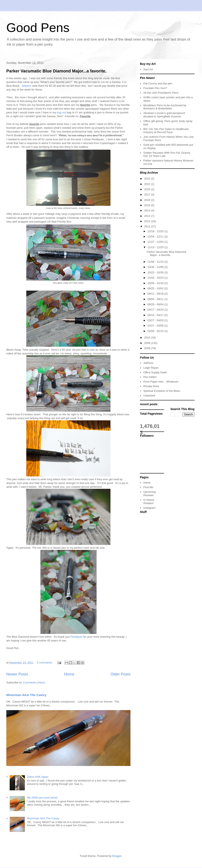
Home (69, 674)
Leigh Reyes (151, 368)
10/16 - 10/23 (156, 278)
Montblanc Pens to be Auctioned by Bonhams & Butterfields (165, 107)
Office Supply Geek (155, 372)
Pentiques (77, 637)
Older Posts (120, 674)
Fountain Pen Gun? (155, 88)
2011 (148, 226)
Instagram (149, 508)
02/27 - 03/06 (156, 326)
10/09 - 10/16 (156, 283)
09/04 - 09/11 (156, 299)
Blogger (117, 856)
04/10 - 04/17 (156, 315)
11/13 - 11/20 (156, 247)
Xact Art (148, 69)
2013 (148, 216)
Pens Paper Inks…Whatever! (161, 382)
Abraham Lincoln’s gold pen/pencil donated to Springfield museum (164, 115)
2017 (148, 195)
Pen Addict (150, 377)
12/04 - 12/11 (156, 237)
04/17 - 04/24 (156, 310)
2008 (148, 348)
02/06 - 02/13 (156, 331)
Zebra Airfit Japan (38, 777)
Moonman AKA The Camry (26, 695)
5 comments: (45, 663)
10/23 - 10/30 (156, 272)
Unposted (149, 395)
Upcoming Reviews (150, 494)
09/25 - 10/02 (156, 288)
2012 (148, 221)
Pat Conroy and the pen (158, 83)
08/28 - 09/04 (156, 304)
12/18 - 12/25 (156, 231)
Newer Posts (17, 674)
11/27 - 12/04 (156, 242)
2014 (148, 210)
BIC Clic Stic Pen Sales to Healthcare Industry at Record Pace (166, 131)
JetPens (148, 363)
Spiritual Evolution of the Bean (162, 391)
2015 (148, 205)
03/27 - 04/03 (156, 320)
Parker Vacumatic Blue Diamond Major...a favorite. (56, 71)
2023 (148, 179)
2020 (148, 189)
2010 (148, 338)
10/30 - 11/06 (156, 267)
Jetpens (27, 86)
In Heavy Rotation (149, 502)
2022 (148, 184)
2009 (148, 343)
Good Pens (38, 28)
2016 (148, 200)
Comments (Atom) (34, 682)
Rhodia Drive (151, 386)
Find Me (148, 487)
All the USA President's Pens (161, 93)
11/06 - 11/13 (156, 262)
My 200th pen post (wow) (42, 798)
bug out (61, 112)
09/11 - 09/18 (156, 294)
